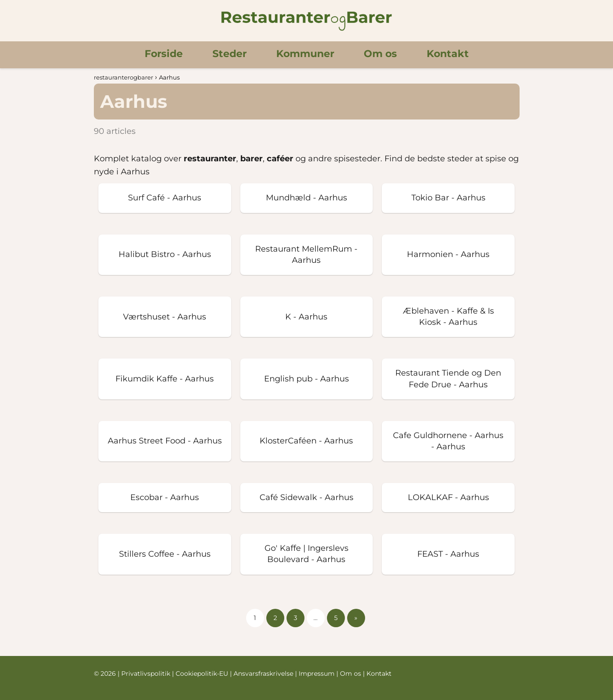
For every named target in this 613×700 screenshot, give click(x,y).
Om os (380, 54)
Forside (164, 54)
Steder (229, 54)
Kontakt (448, 54)
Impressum (318, 673)
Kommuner (305, 54)
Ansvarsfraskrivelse (264, 673)
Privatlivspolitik (147, 673)
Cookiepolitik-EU (203, 673)
